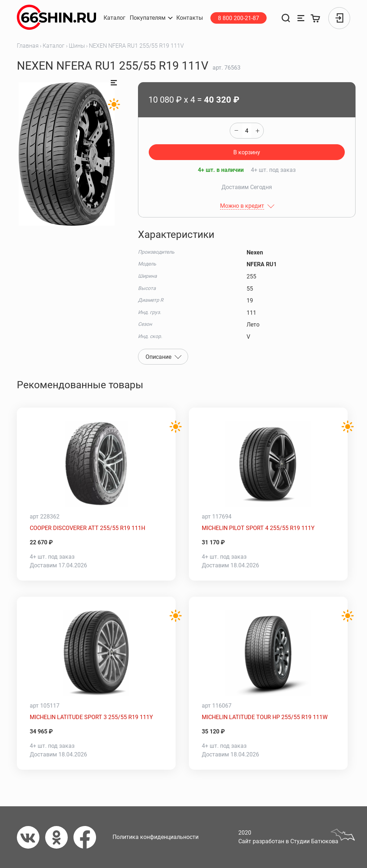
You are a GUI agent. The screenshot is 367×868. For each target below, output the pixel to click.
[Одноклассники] (59, 837)
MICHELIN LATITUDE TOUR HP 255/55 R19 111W (265, 717)
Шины (77, 46)
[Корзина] (316, 18)
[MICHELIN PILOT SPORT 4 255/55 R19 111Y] (268, 464)
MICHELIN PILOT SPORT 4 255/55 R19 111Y (258, 528)
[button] (151, 18)
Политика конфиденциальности (156, 837)
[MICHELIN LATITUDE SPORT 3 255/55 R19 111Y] (96, 653)
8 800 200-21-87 (239, 18)
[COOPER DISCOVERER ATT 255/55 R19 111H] (96, 464)
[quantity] (247, 131)
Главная (28, 46)
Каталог (54, 46)
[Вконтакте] (31, 837)
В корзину (247, 152)
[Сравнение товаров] (301, 18)
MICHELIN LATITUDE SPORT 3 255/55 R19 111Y (91, 717)
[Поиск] (286, 18)
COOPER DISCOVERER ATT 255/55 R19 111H (87, 528)
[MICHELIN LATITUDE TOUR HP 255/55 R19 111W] (268, 653)
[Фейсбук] (88, 837)
